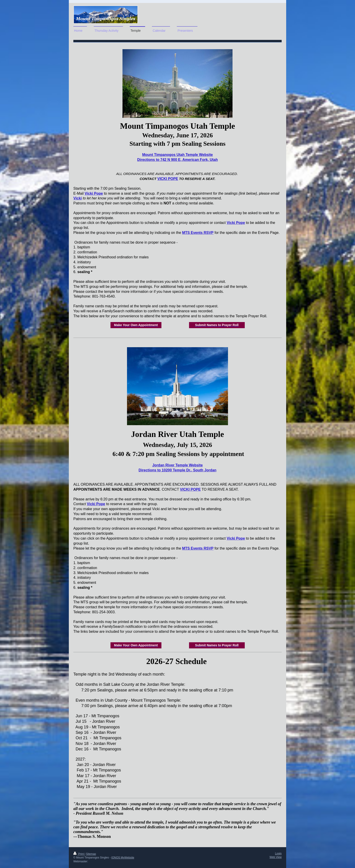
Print (79, 854)
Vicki (78, 198)
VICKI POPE (168, 179)
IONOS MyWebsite (123, 858)
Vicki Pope (94, 193)
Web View (276, 857)
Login (278, 853)
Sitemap (91, 854)
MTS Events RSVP (198, 233)
